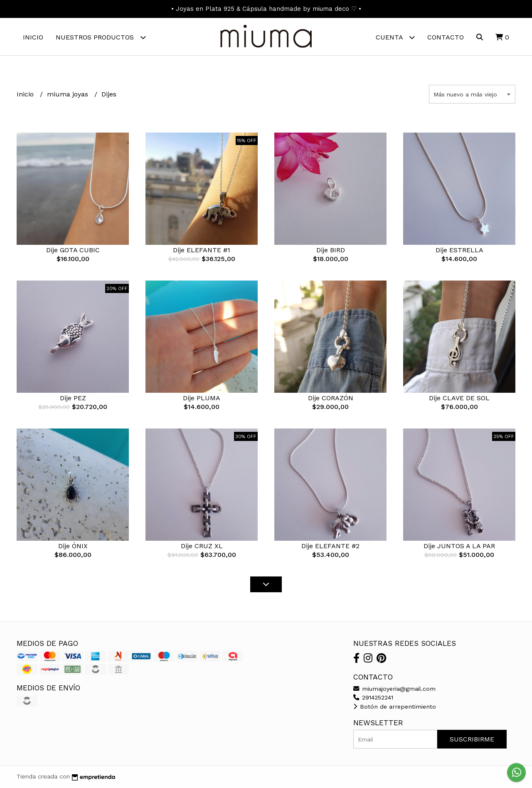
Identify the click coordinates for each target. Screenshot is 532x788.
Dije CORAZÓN (331, 398)
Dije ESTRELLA (459, 250)
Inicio (33, 37)
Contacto (446, 37)
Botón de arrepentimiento (395, 707)
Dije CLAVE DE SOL (459, 398)
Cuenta (395, 37)
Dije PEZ (73, 398)
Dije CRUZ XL (202, 546)
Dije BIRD (331, 250)
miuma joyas (69, 94)
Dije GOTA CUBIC (73, 250)
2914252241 (373, 697)
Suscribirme (472, 739)
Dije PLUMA (202, 398)
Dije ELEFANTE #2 (330, 546)
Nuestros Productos (101, 37)
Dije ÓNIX (73, 546)
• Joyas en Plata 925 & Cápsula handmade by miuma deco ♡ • (266, 9)
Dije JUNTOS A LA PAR (459, 546)
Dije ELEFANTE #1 (202, 250)
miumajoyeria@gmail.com (394, 689)
